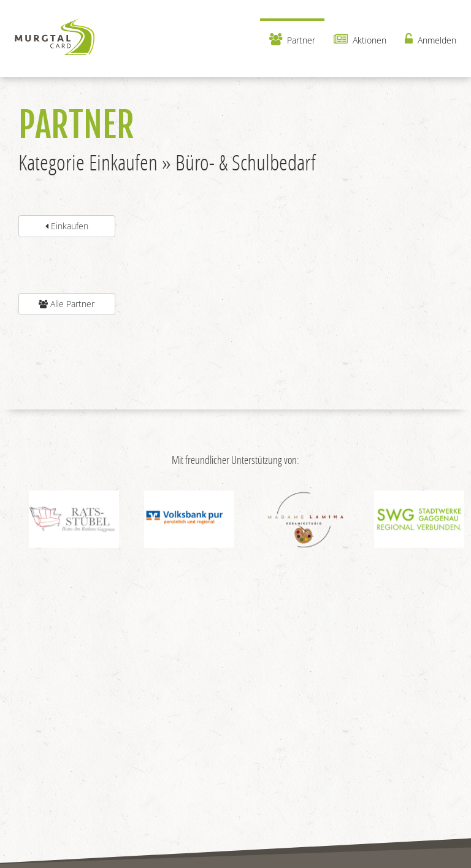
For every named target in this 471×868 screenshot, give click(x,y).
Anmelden (431, 40)
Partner (292, 40)
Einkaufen (67, 226)
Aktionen (360, 40)
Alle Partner (67, 304)
